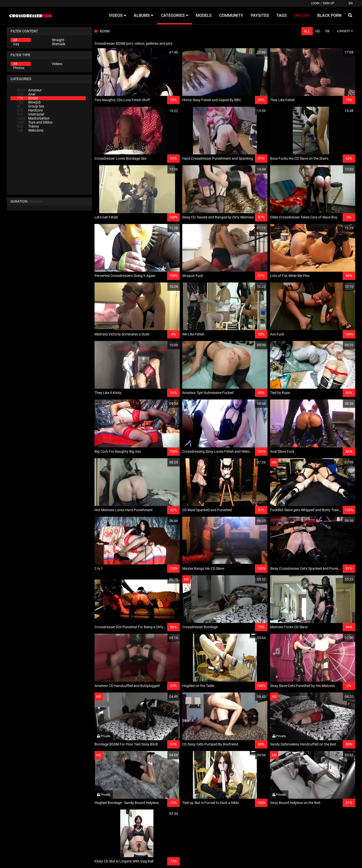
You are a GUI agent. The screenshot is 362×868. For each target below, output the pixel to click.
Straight (58, 40)
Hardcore (30, 110)
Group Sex (31, 106)
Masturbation (33, 118)
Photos (19, 68)
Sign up (329, 3)
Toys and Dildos (35, 122)
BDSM (27, 98)
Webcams (30, 130)
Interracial (30, 114)
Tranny (28, 126)
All (15, 40)
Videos (57, 64)
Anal (26, 94)
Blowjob (29, 102)
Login (315, 3)
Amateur (29, 90)
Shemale (58, 44)
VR (327, 31)
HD (318, 31)
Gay (16, 44)
